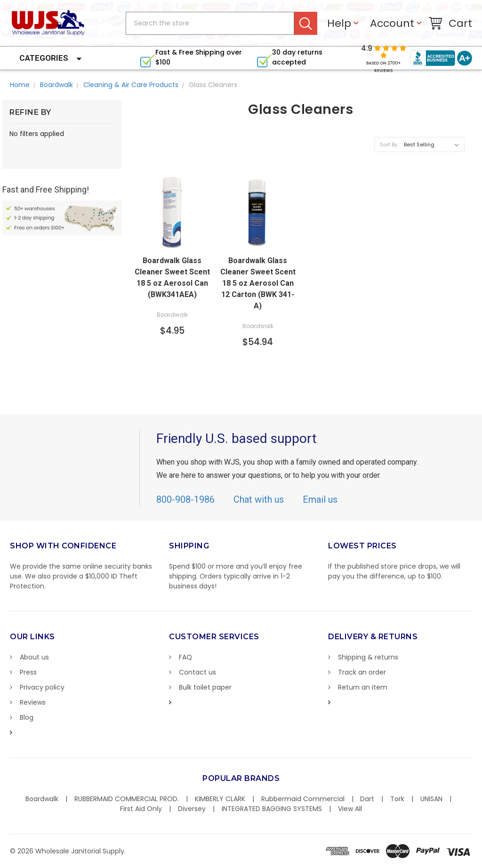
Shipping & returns (368, 657)
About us (34, 657)
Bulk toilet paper (205, 687)
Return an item (363, 687)
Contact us (197, 672)
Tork (397, 799)
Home (20, 85)
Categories (44, 58)
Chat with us (259, 499)
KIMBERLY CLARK (220, 799)
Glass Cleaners (213, 85)
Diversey (192, 809)
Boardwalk (56, 85)
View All (350, 809)
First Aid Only (141, 809)
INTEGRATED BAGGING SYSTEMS (272, 809)
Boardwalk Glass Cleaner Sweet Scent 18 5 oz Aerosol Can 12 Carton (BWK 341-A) (258, 283)
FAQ (185, 657)
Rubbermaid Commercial (303, 799)
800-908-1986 (185, 499)
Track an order (362, 672)
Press (28, 672)
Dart (367, 799)
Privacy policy (42, 687)
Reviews (33, 702)
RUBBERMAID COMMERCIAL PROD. (127, 799)
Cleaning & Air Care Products (131, 85)
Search (306, 23)
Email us (320, 499)
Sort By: (389, 145)
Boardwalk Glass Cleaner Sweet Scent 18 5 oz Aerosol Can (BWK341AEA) (172, 277)
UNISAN (431, 799)
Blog (27, 717)
